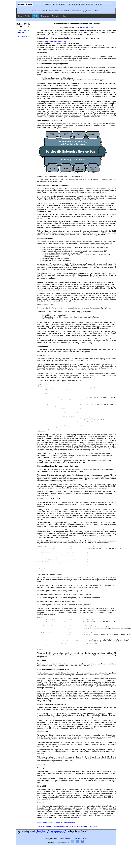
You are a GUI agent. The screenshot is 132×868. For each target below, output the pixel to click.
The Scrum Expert (23, 36)
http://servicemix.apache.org (56, 42)
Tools (35, 16)
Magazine (56, 16)
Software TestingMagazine (23, 31)
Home (20, 16)
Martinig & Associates (73, 861)
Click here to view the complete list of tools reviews (56, 845)
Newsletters (45, 16)
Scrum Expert (37, 11)
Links (64, 16)
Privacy (85, 861)
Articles (28, 16)
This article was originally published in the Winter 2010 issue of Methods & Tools (67, 848)
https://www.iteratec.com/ (84, 27)
